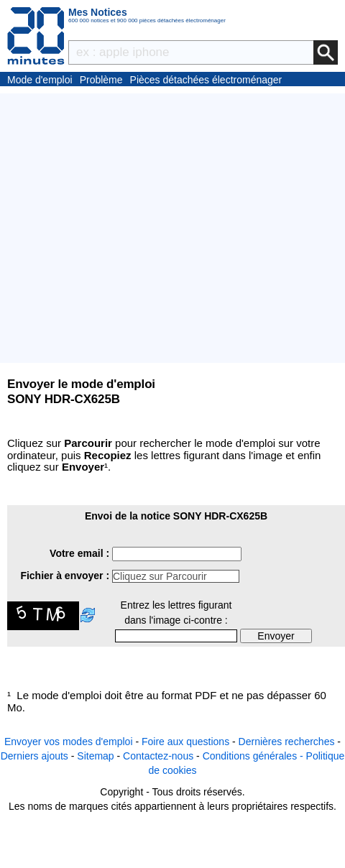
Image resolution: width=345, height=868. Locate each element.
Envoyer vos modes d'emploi (69, 742)
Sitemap (95, 756)
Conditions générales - (254, 756)
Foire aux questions (185, 742)
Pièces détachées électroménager (206, 80)
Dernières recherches (287, 742)
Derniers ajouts (34, 756)
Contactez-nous (158, 756)
